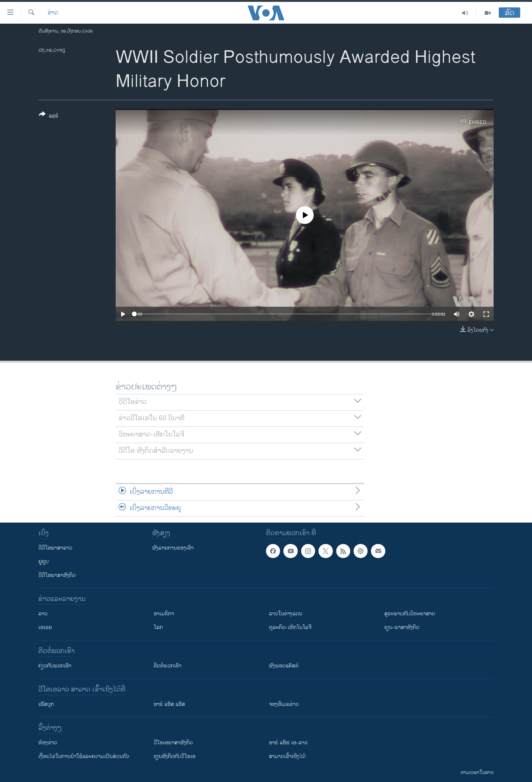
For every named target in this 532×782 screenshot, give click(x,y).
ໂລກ (158, 627)
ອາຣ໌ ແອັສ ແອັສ (169, 704)
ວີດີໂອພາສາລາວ (55, 548)
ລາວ (43, 614)
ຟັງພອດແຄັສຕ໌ (284, 666)
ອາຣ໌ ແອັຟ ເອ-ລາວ (288, 743)
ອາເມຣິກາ (164, 614)
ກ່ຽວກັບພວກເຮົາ (55, 666)
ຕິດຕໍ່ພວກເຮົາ (168, 666)
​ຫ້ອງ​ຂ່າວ (48, 743)
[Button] (49, 116)
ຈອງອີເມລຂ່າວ (284, 704)
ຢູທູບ (44, 562)
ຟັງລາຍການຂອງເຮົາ (173, 548)
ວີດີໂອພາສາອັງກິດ (57, 575)
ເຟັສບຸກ (46, 704)
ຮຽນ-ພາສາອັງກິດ (402, 627)
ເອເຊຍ (45, 627)
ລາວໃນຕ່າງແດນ (286, 614)
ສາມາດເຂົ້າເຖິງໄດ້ (287, 756)
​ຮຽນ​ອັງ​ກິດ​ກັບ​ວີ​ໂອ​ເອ (175, 756)
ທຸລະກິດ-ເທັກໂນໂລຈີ (290, 627)
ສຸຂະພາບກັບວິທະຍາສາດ (410, 614)
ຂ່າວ (53, 13)
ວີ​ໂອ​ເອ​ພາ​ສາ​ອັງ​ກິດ (173, 743)
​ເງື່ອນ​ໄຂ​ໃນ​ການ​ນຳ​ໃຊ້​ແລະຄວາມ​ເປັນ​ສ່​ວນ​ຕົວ (84, 756)
